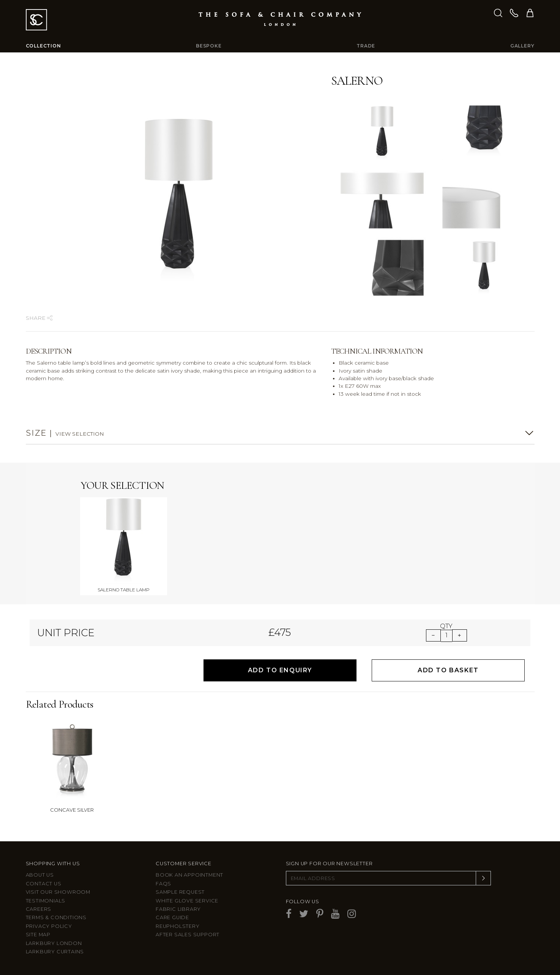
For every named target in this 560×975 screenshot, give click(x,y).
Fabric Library (178, 909)
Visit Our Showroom (58, 892)
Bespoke (209, 46)
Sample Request (180, 892)
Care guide (172, 917)
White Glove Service (187, 901)
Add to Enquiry (280, 670)
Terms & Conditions (56, 917)
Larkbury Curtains (55, 952)
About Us (40, 875)
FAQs (163, 884)
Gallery (522, 46)
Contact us (44, 884)
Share (39, 318)
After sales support (188, 935)
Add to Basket (448, 670)
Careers (39, 909)
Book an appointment (189, 875)
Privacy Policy (49, 926)
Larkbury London (54, 943)
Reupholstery (178, 926)
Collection (43, 46)
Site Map (38, 935)
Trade (366, 46)
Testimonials (46, 901)
